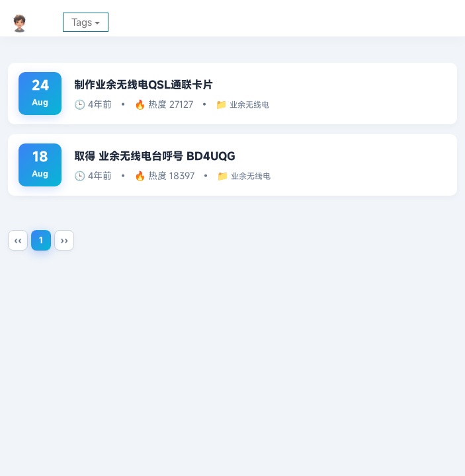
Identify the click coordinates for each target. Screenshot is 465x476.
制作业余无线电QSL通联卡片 (156, 84)
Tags (86, 22)
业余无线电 (257, 104)
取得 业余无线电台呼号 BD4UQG (168, 155)
